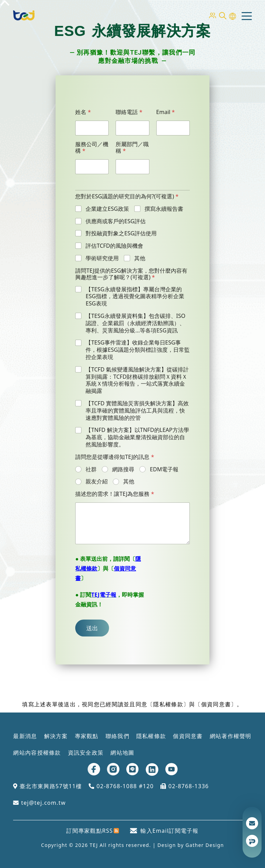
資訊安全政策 (86, 753)
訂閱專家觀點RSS (93, 831)
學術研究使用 (102, 258)
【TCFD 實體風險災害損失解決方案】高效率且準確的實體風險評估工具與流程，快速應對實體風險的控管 (137, 411)
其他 (140, 258)
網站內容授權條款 (37, 753)
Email (166, 112)
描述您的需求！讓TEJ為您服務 (115, 494)
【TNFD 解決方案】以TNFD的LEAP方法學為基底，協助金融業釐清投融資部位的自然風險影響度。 (137, 437)
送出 (92, 628)
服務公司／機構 (92, 148)
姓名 (83, 112)
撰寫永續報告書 (164, 209)
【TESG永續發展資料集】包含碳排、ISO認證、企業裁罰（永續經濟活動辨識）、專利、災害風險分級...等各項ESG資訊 (135, 323)
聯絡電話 (129, 112)
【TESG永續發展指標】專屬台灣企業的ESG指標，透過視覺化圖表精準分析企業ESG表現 (135, 296)
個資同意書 (188, 736)
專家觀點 (87, 736)
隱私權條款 (151, 736)
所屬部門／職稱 (132, 148)
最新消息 (25, 736)
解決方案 (56, 736)
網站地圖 (122, 753)
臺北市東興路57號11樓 (47, 786)
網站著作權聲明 (231, 736)
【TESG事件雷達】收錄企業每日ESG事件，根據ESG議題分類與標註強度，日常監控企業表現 (138, 350)
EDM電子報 (164, 469)
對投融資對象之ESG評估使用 (121, 233)
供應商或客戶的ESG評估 (115, 221)
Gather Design (205, 845)
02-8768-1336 (185, 786)
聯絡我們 (117, 736)
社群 (91, 469)
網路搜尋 (123, 469)
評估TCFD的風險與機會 (114, 246)
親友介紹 (97, 482)
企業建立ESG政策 (107, 209)
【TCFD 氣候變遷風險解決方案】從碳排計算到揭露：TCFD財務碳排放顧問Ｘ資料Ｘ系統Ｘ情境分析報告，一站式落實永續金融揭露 (137, 380)
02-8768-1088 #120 (121, 786)
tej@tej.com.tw (39, 803)
